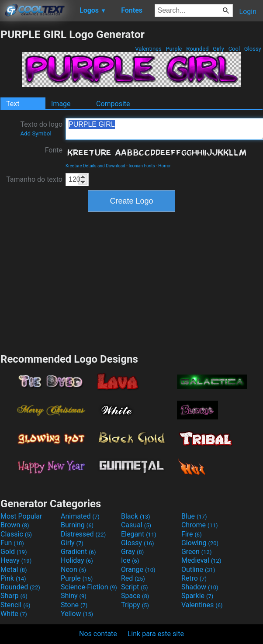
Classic (16, 534)
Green (197, 552)
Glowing (200, 543)
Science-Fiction (89, 587)
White (14, 614)
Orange (138, 570)
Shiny (74, 596)
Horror (164, 166)
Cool (234, 49)
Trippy (135, 605)
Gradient (78, 552)
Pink (13, 578)
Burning (77, 525)
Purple (174, 49)
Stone (74, 605)
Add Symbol (36, 133)
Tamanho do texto (34, 179)
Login (248, 12)
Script (135, 587)
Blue (194, 516)
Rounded (197, 49)
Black (136, 516)
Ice (130, 560)
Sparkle (197, 596)
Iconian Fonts (142, 166)
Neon (73, 570)
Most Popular (21, 516)
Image (61, 104)
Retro (194, 578)
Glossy (253, 49)
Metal (14, 570)
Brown (15, 525)
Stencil (15, 605)
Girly (218, 49)
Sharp (14, 596)
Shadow (200, 587)
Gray (132, 552)
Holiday (77, 560)
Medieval (201, 560)
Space (135, 596)
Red (133, 578)
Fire (192, 534)
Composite (113, 104)
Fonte (54, 150)
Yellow (77, 614)
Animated (80, 516)
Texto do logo (41, 128)
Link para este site (156, 634)
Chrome (200, 525)
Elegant (139, 534)
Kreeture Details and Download (95, 166)
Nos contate (98, 634)
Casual (136, 525)
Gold (14, 552)
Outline (198, 570)
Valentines (148, 49)
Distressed (83, 534)
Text (13, 104)
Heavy (16, 560)
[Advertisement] (131, 281)
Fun (12, 543)
